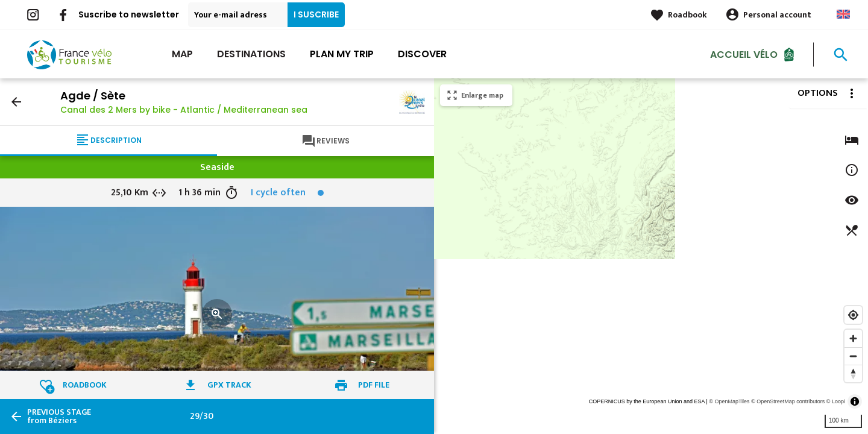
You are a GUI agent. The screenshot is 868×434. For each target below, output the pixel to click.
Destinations (251, 54)
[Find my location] (853, 315)
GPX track (229, 385)
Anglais (843, 14)
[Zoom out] (853, 356)
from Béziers (59, 417)
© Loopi (836, 401)
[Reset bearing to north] (853, 373)
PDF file (374, 385)
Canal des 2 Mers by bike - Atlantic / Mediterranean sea (184, 110)
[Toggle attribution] (855, 401)
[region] (651, 256)
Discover (422, 54)
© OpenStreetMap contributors (788, 401)
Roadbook (687, 15)
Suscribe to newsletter (129, 14)
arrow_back (16, 102)
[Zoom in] (853, 338)
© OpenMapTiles (729, 401)
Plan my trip (342, 54)
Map (182, 54)
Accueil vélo (744, 54)
